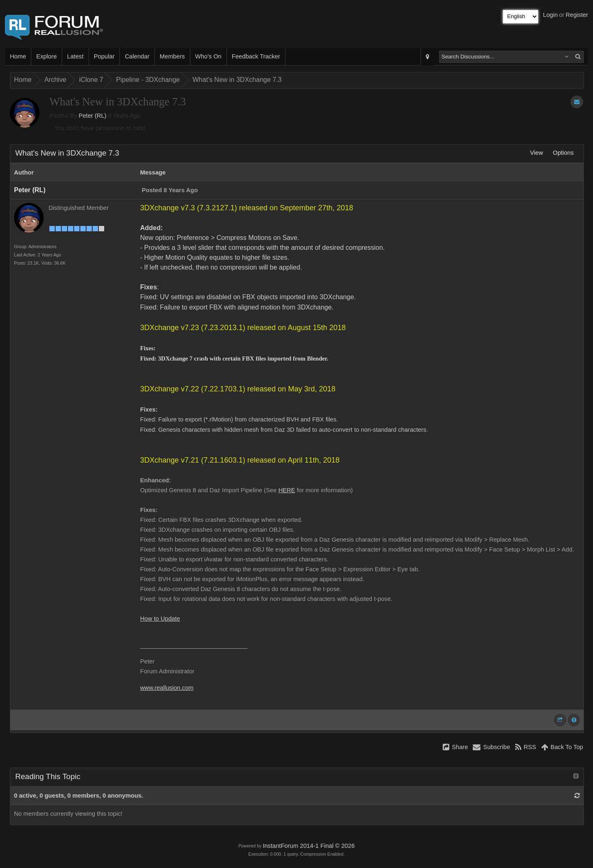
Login (551, 15)
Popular (104, 56)
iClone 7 (91, 80)
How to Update (160, 619)
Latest (75, 56)
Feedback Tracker (256, 56)
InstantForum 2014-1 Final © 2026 (309, 846)
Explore (47, 56)
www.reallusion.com (167, 688)
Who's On (208, 56)
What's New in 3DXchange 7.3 (237, 80)
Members (172, 56)
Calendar (137, 56)
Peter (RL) (93, 116)
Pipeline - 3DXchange (148, 80)
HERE (287, 490)
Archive (55, 80)
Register (577, 15)
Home (18, 56)
